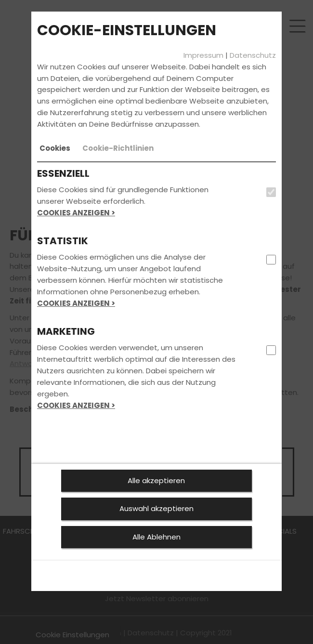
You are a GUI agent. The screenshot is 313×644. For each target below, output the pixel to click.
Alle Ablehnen (156, 537)
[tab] (55, 148)
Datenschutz (253, 55)
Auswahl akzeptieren (156, 508)
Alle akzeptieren (156, 480)
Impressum (203, 55)
